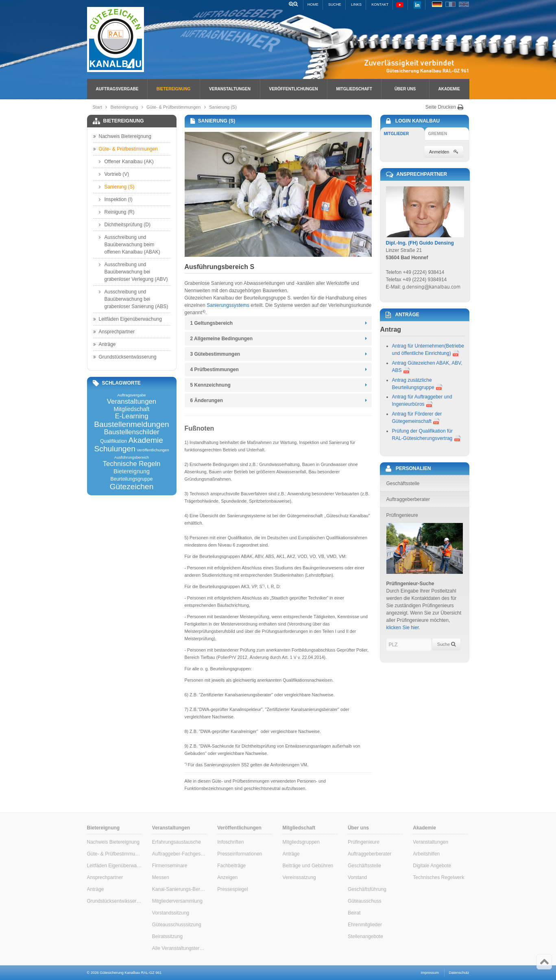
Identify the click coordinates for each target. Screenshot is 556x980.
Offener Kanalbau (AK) (126, 162)
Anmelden (444, 152)
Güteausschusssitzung (177, 925)
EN (464, 4)
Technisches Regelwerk (438, 877)
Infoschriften (230, 842)
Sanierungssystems (228, 305)
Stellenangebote (365, 936)
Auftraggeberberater (370, 854)
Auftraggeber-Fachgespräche (180, 854)
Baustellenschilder (131, 432)
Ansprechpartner (114, 332)
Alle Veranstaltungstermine (180, 948)
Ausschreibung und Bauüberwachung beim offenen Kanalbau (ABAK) (130, 244)
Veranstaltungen (230, 89)
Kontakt (380, 4)
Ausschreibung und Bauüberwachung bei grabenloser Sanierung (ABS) (134, 299)
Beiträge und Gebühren (308, 866)
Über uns (405, 89)
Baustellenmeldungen (132, 424)
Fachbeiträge (231, 866)
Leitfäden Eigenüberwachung (128, 319)
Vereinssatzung (299, 877)
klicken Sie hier (403, 628)
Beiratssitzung (167, 936)
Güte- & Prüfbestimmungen (173, 107)
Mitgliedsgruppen (301, 842)
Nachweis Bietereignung (122, 136)
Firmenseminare (170, 866)
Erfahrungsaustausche (177, 842)
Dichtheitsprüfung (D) (125, 225)
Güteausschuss (365, 901)
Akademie (449, 89)
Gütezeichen (132, 487)
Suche (335, 4)
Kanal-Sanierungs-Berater (180, 889)
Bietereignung (173, 89)
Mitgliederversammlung (177, 901)
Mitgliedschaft (354, 89)
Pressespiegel (232, 889)
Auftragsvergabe (117, 89)
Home (313, 4)
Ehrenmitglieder (365, 925)
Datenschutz (459, 973)
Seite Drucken (445, 107)
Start (97, 107)
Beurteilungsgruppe (131, 479)
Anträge (105, 344)
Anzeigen (227, 877)
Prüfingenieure (364, 842)
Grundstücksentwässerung (125, 357)
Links (356, 4)
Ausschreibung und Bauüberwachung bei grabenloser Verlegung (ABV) (133, 271)
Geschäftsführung (367, 889)
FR (450, 4)
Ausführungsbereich (132, 457)
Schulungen (114, 449)
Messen (161, 877)
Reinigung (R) (117, 212)
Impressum (430, 973)
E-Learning (131, 417)
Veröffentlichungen (294, 89)
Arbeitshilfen (426, 854)
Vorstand (357, 877)
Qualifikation (113, 441)
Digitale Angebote (432, 866)
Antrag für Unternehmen (418, 346)
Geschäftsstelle (364, 866)
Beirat (354, 913)
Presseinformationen (240, 854)
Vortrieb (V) (114, 174)
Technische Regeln (132, 464)
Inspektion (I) (116, 199)
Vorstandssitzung (171, 913)
